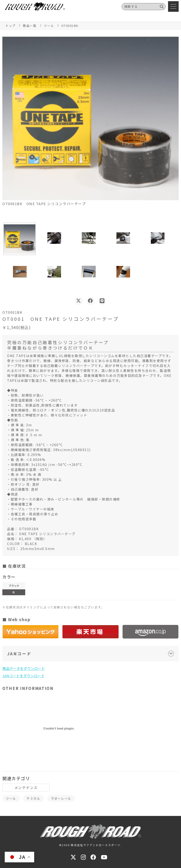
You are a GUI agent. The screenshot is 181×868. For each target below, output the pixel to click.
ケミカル (33, 798)
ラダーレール (61, 798)
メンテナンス (26, 788)
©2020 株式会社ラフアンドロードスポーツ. (90, 845)
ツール (11, 798)
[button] (20, 239)
